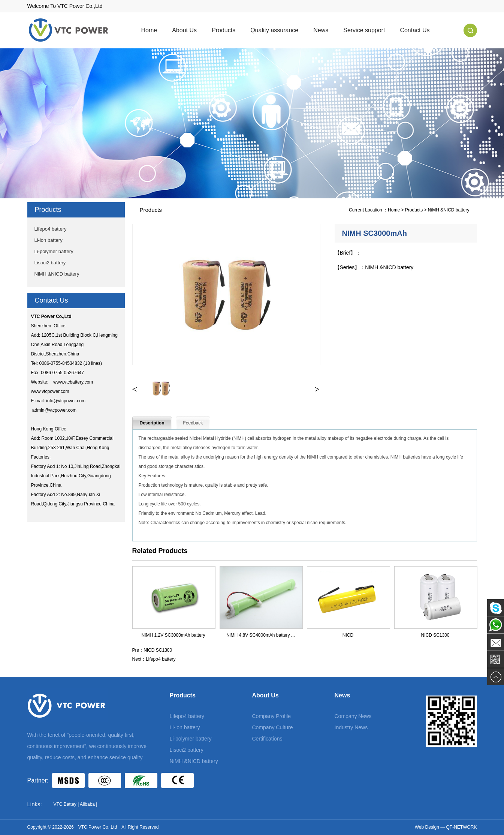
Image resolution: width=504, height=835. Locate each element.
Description (152, 423)
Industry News (351, 727)
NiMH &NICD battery (57, 274)
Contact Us (415, 30)
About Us (184, 30)
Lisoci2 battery (50, 263)
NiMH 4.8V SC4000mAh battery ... (261, 635)
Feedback (193, 423)
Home (149, 30)
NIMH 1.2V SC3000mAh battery (173, 635)
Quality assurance (274, 30)
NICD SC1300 (435, 635)
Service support (364, 30)
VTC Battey (65, 804)
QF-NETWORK (462, 827)
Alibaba (87, 804)
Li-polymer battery (54, 251)
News (321, 30)
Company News (353, 716)
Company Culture (273, 727)
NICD (348, 635)
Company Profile (272, 716)
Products (224, 30)
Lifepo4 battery (51, 229)
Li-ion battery (49, 240)
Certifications (267, 739)
